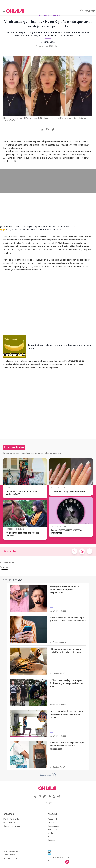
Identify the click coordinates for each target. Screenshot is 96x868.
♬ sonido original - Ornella (50, 230)
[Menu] (4, 11)
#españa (17, 230)
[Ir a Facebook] (36, 798)
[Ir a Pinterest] (51, 798)
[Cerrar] (67, 862)
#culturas (33, 230)
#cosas (25, 230)
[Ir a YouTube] (46, 798)
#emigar (9, 230)
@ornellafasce (6, 227)
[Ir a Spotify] (60, 798)
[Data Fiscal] (50, 853)
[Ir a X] (55, 798)
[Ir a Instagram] (41, 798)
